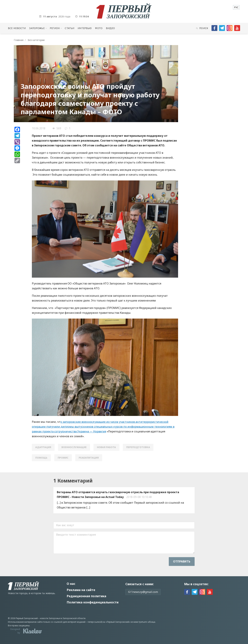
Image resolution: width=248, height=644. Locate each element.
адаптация (43, 447)
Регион (55, 28)
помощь (41, 458)
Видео (110, 28)
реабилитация (89, 458)
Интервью (85, 28)
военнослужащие (74, 447)
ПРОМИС (63, 458)
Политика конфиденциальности (93, 602)
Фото (99, 28)
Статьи (69, 28)
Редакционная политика (86, 596)
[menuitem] (236, 7)
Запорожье (37, 28)
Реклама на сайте (81, 590)
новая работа (106, 447)
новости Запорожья (50, 618)
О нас (71, 584)
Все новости (17, 28)
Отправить (182, 561)
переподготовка (138, 447)
